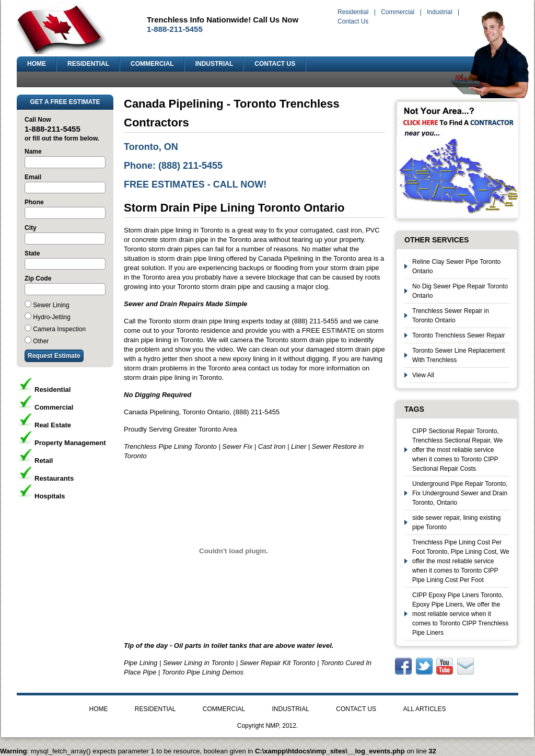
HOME (37, 64)
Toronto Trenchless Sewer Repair (458, 335)
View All (423, 375)
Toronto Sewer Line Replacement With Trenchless (458, 355)
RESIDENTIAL (88, 64)
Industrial (440, 12)
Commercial (398, 12)
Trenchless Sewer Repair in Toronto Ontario (451, 316)
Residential (353, 12)
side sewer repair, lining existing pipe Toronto (456, 522)
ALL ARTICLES (424, 709)
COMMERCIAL (152, 64)
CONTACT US (275, 64)
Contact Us (353, 21)
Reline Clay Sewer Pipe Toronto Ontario (456, 266)
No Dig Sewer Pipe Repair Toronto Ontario (460, 291)
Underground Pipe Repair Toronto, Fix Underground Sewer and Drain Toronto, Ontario (460, 493)
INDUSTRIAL (214, 64)
